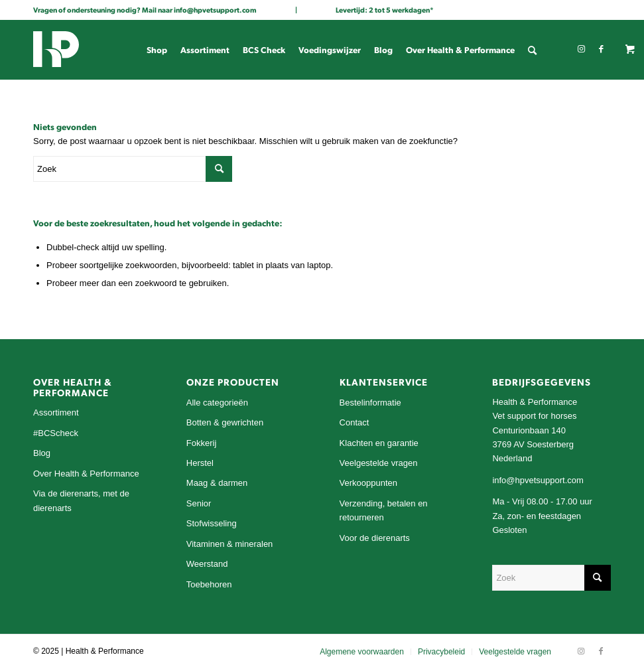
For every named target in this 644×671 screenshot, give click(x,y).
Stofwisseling (212, 523)
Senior (199, 503)
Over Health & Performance (86, 474)
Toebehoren (209, 584)
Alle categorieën (217, 403)
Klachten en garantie (379, 443)
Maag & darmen (217, 483)
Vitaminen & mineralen (230, 544)
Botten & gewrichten (225, 422)
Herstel (200, 463)
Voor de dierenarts (375, 538)
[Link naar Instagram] (581, 49)
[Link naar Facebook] (601, 49)
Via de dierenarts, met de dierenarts (81, 500)
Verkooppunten (368, 483)
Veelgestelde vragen (379, 463)
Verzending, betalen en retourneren (384, 510)
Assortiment (56, 412)
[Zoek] (532, 50)
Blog (42, 453)
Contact (354, 422)
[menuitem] (157, 50)
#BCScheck (56, 433)
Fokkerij (202, 443)
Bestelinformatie (370, 403)
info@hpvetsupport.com (215, 10)
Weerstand (207, 564)
